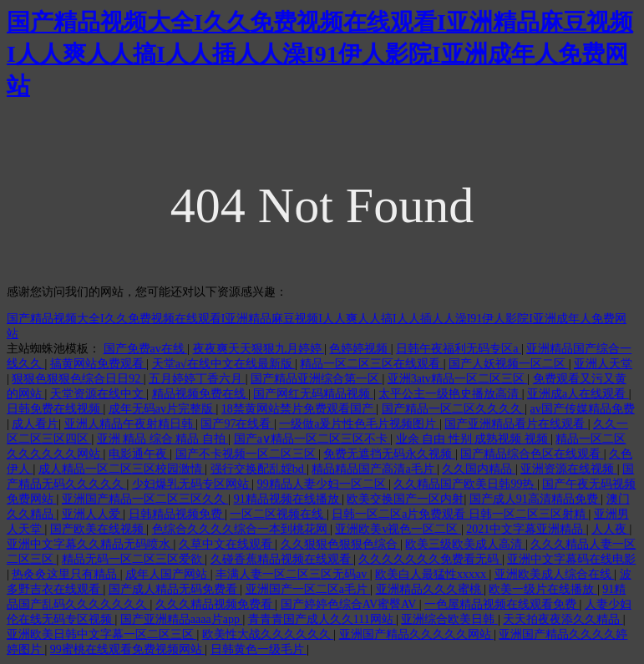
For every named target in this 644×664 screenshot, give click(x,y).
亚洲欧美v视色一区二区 (398, 529)
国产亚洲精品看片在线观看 (516, 424)
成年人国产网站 (168, 574)
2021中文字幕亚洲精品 (526, 529)
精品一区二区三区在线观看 (372, 364)
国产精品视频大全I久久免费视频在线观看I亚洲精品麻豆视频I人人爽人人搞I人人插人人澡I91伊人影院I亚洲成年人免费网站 (320, 54)
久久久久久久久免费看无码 (430, 559)
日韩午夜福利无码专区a (459, 349)
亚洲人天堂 (603, 364)
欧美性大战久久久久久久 (268, 634)
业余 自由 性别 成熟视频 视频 (474, 439)
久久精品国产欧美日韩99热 (465, 484)
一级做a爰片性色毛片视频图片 (359, 424)
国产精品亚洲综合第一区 (317, 379)
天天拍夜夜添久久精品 (563, 619)
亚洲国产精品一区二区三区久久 (145, 499)
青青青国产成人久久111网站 (322, 619)
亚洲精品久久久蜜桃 (430, 589)
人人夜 (611, 529)
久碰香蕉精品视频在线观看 (282, 559)
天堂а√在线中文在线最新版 (223, 364)
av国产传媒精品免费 (582, 409)
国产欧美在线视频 (99, 529)
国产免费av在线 (146, 349)
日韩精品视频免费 (177, 514)
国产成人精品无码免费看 (175, 589)
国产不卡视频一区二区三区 (247, 454)
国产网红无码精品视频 (313, 394)
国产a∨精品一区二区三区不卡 (312, 439)
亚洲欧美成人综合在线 (555, 574)
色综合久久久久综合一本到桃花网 (241, 529)
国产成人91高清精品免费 (535, 499)
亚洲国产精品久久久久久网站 (417, 634)
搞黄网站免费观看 (99, 364)
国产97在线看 (237, 424)
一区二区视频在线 (278, 514)
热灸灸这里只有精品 (66, 574)
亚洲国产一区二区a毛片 (308, 589)
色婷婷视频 (360, 349)
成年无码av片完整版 (162, 409)
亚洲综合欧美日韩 (449, 619)
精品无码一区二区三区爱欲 (134, 559)
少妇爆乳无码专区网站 (192, 484)
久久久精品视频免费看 (216, 604)
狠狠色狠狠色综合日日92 (78, 379)
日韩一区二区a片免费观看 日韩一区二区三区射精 (460, 514)
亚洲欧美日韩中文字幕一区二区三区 (102, 634)
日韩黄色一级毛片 (259, 649)
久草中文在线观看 (227, 544)
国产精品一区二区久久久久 (454, 409)
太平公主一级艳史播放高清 (450, 394)
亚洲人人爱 (93, 514)
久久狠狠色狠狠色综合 (341, 544)
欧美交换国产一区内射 (405, 499)
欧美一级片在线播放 (543, 589)
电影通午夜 (139, 454)
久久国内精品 (479, 469)
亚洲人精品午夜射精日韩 (130, 424)
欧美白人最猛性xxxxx (432, 574)
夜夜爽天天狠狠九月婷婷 (259, 349)
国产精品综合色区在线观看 (532, 454)
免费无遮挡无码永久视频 (389, 454)
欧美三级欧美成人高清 (465, 544)
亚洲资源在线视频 (569, 469)
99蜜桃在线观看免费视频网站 (128, 649)
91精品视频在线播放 (288, 499)
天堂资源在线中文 (99, 394)
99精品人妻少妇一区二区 (323, 484)
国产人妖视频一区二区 (509, 364)
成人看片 (35, 424)
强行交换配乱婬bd (259, 469)
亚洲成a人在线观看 (578, 394)
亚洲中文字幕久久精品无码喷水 (90, 544)
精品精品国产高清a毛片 (374, 469)
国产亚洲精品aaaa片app (182, 619)
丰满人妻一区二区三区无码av (293, 574)
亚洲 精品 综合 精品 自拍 (163, 439)
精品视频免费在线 (200, 394)
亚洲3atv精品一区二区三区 (458, 379)
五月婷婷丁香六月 (197, 379)
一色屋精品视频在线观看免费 (502, 604)
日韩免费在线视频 (55, 409)
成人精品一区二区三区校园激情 (122, 469)
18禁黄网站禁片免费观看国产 (299, 409)
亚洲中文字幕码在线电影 (571, 559)
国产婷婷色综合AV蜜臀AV (350, 604)
